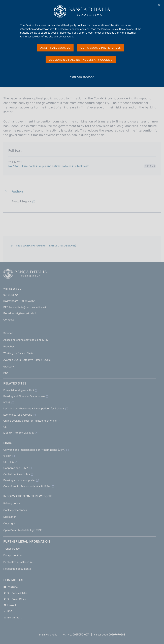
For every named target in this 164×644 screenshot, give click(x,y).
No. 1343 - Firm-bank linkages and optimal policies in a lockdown (49, 166)
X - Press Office (15, 599)
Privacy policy (12, 503)
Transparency (11, 549)
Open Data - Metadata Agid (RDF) (23, 530)
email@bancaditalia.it (24, 313)
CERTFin (9, 462)
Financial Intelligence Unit (19, 390)
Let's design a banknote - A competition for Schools (34, 408)
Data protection (12, 555)
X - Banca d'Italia (15, 593)
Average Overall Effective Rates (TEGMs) (27, 360)
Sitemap (8, 333)
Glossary (9, 367)
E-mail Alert (12, 618)
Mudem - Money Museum (19, 433)
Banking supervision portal (19, 480)
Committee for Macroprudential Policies (27, 486)
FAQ (6, 373)
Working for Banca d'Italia (18, 353)
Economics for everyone (18, 415)
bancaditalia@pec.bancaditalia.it (28, 307)
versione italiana (82, 78)
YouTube (11, 587)
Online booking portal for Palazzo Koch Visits (30, 421)
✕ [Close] (159, 5)
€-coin (7, 456)
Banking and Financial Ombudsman (24, 396)
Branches (9, 346)
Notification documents (17, 569)
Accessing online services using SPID (26, 340)
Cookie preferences (15, 510)
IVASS (7, 402)
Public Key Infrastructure (18, 562)
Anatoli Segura (21, 201)
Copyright (9, 523)
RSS (8, 611)
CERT (7, 427)
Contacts (9, 320)
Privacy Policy (110, 29)
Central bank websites (17, 474)
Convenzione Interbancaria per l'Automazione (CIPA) (34, 450)
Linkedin (10, 605)
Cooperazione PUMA (16, 468)
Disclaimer (10, 517)
